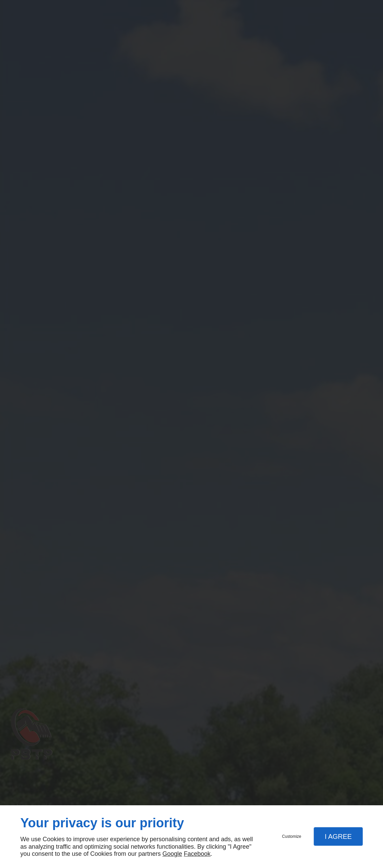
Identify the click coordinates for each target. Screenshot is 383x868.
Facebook (197, 854)
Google (172, 854)
